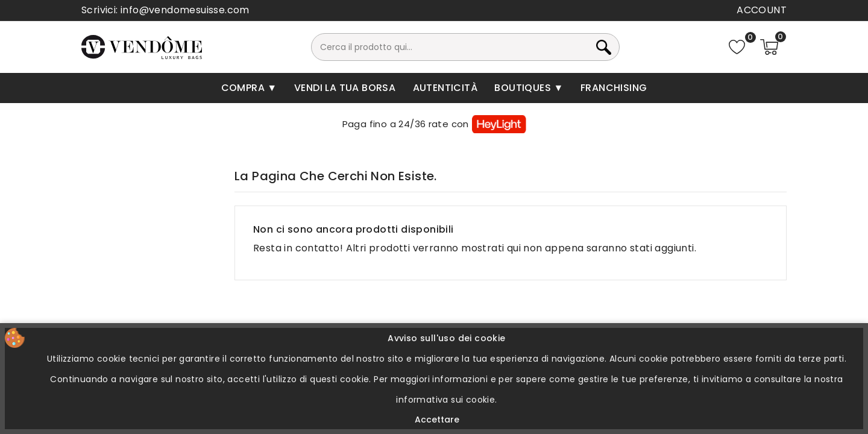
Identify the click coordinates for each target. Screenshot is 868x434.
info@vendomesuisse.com (185, 10)
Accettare (437, 420)
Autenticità (445, 88)
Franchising (614, 88)
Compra (244, 88)
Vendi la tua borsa (345, 88)
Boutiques (524, 88)
